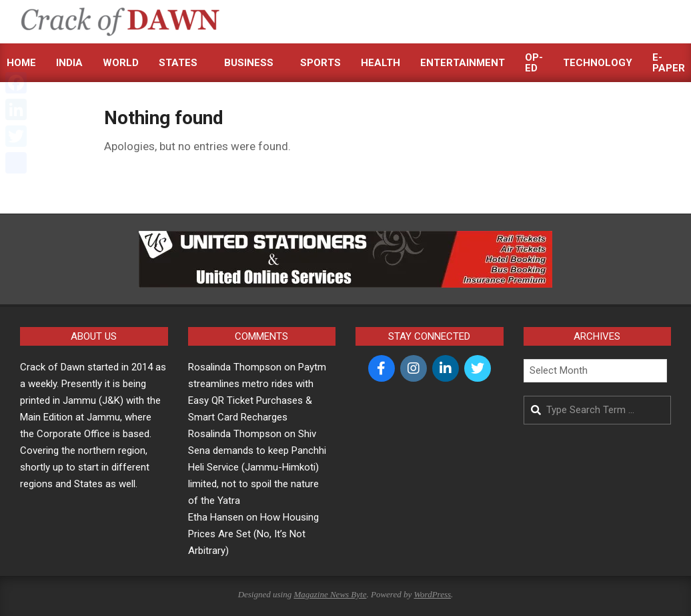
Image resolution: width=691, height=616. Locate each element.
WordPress (432, 594)
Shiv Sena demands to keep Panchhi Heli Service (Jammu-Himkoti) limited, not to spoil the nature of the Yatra (257, 467)
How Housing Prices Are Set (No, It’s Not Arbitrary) (253, 534)
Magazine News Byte (330, 594)
